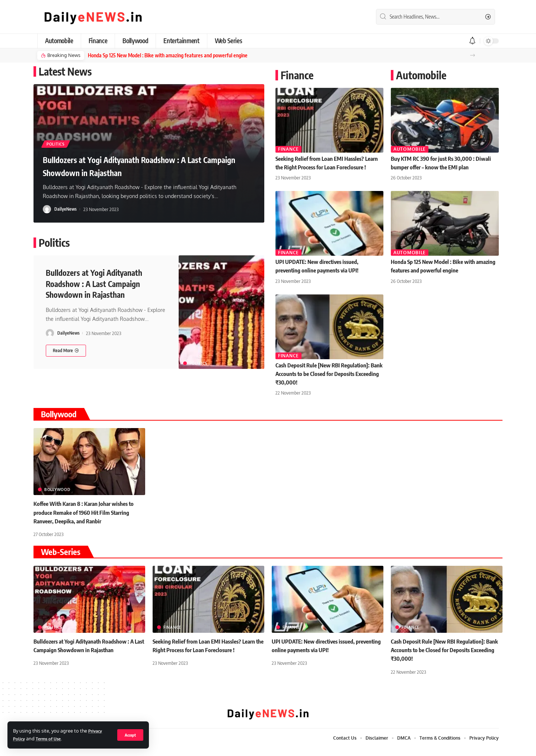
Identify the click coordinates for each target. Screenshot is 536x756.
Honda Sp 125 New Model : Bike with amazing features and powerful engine (162, 55)
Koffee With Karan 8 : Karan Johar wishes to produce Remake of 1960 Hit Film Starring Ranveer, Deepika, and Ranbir (87, 520)
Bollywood (57, 498)
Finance (288, 149)
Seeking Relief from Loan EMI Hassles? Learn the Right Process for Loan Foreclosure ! (323, 166)
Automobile (410, 149)
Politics (60, 142)
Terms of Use (52, 739)
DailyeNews (66, 208)
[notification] (472, 41)
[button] (473, 55)
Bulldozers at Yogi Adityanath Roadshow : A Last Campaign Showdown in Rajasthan (146, 165)
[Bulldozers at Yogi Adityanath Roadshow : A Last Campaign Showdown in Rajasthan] (66, 349)
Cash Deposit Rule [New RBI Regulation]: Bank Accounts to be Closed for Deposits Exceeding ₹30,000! (326, 382)
